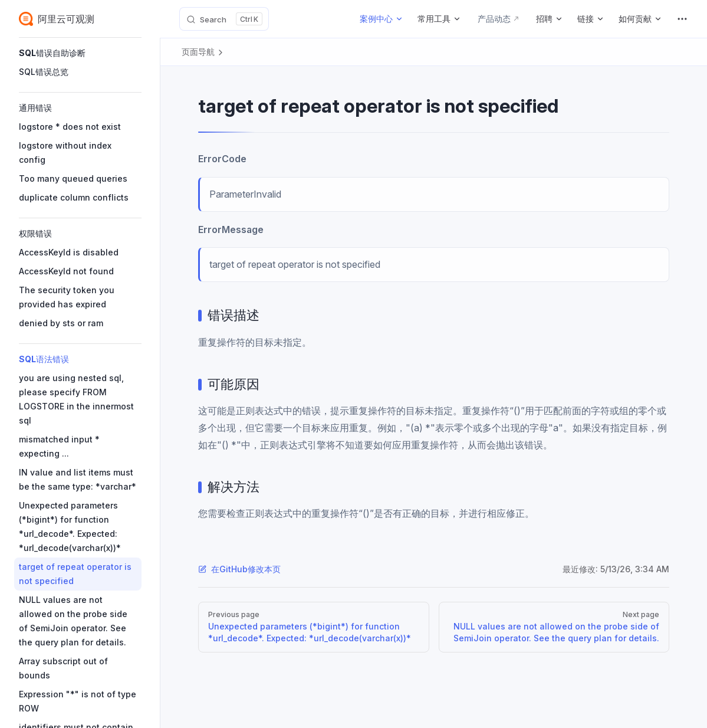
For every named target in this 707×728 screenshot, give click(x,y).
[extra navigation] (682, 19)
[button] (80, 53)
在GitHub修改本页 (239, 569)
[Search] (224, 19)
